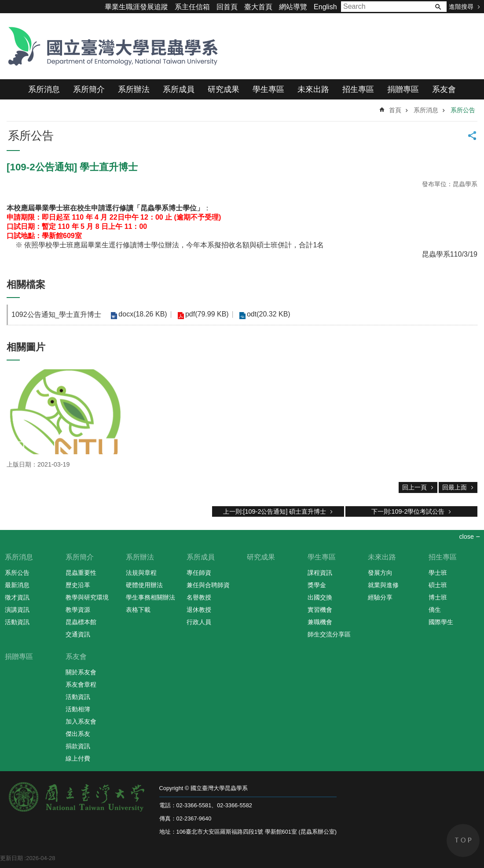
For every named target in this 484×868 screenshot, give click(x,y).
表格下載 (138, 610)
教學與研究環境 (87, 597)
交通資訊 (78, 634)
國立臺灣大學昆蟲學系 (110, 46)
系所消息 (44, 89)
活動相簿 (78, 709)
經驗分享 (380, 597)
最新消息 (17, 585)
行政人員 (199, 622)
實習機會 (320, 610)
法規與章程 (141, 573)
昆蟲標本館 (81, 622)
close (466, 537)
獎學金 (317, 585)
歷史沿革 (78, 585)
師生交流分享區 (329, 634)
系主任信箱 (192, 7)
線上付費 (78, 758)
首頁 (395, 110)
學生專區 (268, 89)
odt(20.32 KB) (267, 314)
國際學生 (441, 622)
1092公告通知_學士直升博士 (57, 314)
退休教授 (199, 610)
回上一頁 (414, 487)
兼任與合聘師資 (208, 585)
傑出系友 (78, 734)
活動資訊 (17, 622)
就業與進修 (383, 585)
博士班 (438, 597)
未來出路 (313, 89)
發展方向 (380, 573)
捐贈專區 (403, 89)
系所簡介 (89, 89)
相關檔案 (26, 285)
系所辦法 (134, 89)
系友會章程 (81, 684)
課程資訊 (320, 573)
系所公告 (463, 110)
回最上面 (455, 487)
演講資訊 (17, 610)
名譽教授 (199, 597)
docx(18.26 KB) (143, 314)
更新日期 (11, 858)
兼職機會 (320, 622)
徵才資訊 (17, 597)
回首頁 (227, 7)
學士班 (438, 573)
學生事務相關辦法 (150, 597)
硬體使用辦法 (144, 585)
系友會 (444, 89)
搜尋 (438, 7)
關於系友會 (81, 672)
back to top (463, 840)
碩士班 (438, 585)
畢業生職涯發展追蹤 (136, 7)
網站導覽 (293, 7)
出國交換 (320, 597)
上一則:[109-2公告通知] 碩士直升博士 (275, 511)
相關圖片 (26, 347)
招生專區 (358, 89)
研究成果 (224, 89)
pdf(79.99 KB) (206, 314)
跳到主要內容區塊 (5, 5)
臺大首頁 (258, 7)
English (325, 7)
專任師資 (199, 573)
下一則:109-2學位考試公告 (408, 511)
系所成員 (179, 89)
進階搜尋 (461, 7)
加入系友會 (81, 721)
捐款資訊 (78, 746)
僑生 (435, 610)
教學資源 (78, 610)
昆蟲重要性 (81, 573)
